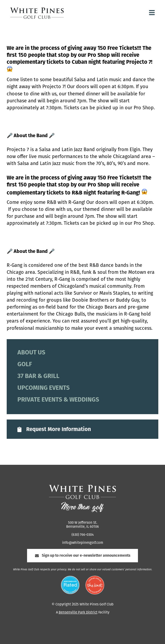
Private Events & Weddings (58, 400)
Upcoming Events (44, 388)
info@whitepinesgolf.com (83, 543)
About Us (31, 353)
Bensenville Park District (78, 613)
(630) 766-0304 (83, 535)
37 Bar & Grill (38, 377)
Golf (25, 365)
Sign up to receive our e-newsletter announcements (82, 556)
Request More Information (53, 430)
